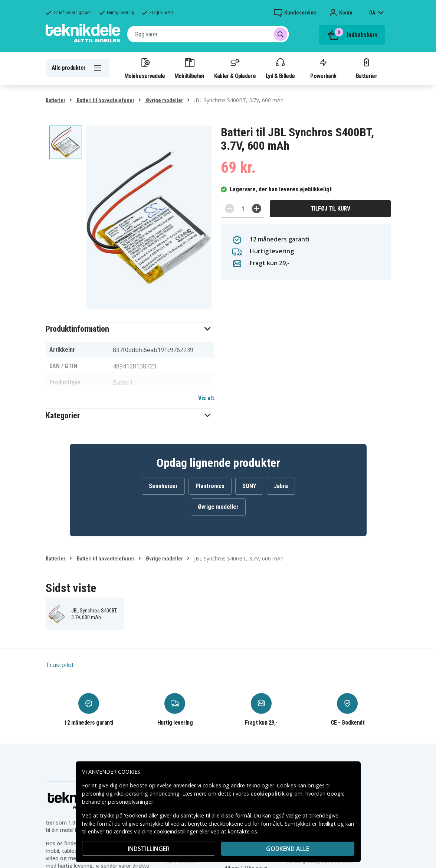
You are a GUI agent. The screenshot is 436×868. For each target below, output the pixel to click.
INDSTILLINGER (149, 849)
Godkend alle (288, 849)
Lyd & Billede (280, 68)
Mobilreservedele (145, 68)
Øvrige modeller (164, 100)
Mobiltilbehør (190, 68)
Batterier (366, 68)
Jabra (281, 486)
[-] (230, 209)
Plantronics (210, 486)
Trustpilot (60, 665)
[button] (130, 329)
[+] (257, 209)
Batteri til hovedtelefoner (105, 100)
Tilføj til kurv (330, 209)
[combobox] (208, 34)
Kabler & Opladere (235, 68)
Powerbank (323, 68)
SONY (249, 486)
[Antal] (243, 209)
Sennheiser (163, 486)
